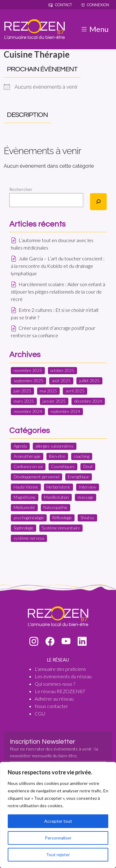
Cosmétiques (63, 467)
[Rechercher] (98, 202)
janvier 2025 (54, 401)
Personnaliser (58, 838)
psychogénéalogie (29, 518)
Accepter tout (58, 821)
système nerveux (29, 538)
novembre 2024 (28, 411)
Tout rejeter (58, 855)
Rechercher (21, 189)
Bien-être (57, 456)
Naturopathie (55, 507)
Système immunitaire (61, 528)
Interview (88, 487)
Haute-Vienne (26, 487)
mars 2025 (24, 401)
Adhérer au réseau (54, 699)
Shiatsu (87, 518)
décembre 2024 (88, 401)
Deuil (88, 467)
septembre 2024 (65, 411)
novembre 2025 (28, 370)
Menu (95, 29)
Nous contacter (51, 706)
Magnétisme (25, 497)
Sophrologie (24, 528)
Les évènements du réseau (63, 676)
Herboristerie (58, 487)
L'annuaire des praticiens (60, 669)
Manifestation (56, 497)
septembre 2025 (28, 381)
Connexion (95, 5)
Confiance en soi (28, 467)
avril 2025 (75, 391)
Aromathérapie (27, 456)
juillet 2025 (89, 381)
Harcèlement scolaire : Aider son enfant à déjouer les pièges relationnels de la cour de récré (58, 292)
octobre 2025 (62, 370)
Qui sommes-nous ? (55, 684)
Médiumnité (24, 507)
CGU (40, 713)
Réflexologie (62, 518)
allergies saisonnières (54, 446)
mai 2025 (48, 391)
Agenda (20, 446)
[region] (58, 815)
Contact (60, 5)
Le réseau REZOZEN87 (60, 691)
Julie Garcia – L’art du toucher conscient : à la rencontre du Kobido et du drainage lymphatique (58, 266)
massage (86, 497)
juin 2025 (22, 391)
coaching (82, 456)
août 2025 (61, 381)
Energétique (78, 477)
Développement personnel (37, 477)
